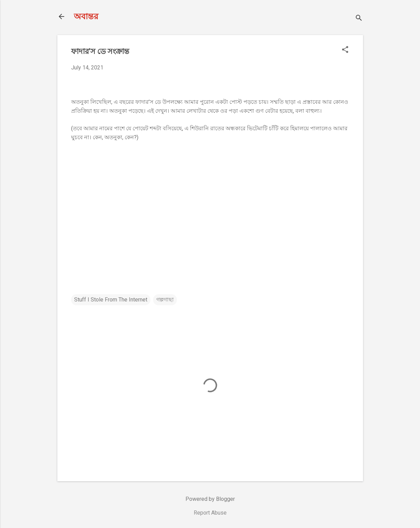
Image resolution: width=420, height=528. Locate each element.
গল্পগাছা (165, 300)
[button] (345, 50)
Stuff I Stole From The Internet (111, 300)
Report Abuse (210, 513)
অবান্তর (86, 16)
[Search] (359, 19)
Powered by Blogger (210, 499)
